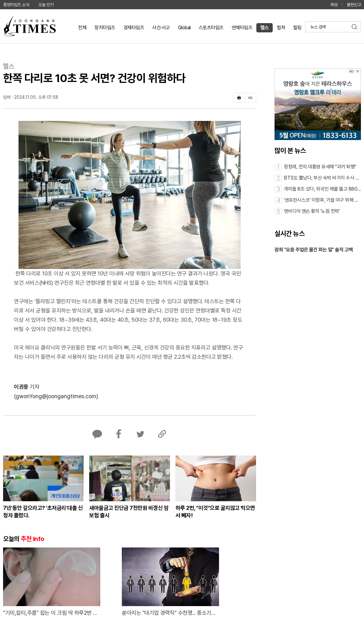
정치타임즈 (105, 28)
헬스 (265, 28)
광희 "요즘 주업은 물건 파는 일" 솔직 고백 (314, 250)
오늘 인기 (46, 5)
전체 (82, 28)
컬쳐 (281, 28)
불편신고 (354, 5)
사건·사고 (161, 28)
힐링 (297, 28)
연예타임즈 (242, 28)
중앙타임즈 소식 (16, 5)
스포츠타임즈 (211, 28)
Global (184, 28)
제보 (334, 5)
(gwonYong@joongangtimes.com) (56, 396)
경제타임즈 (134, 28)
